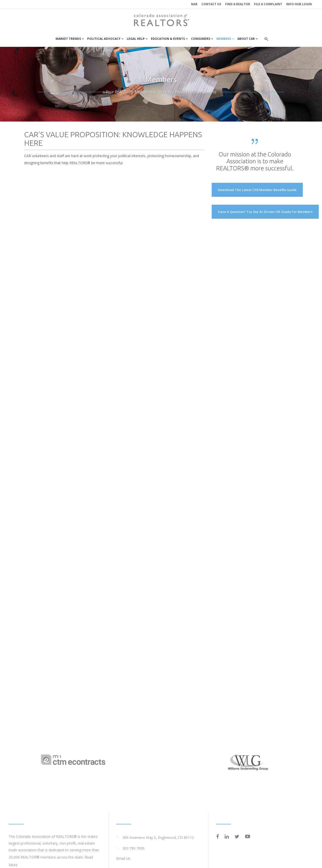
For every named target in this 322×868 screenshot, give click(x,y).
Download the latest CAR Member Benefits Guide (257, 190)
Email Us (123, 858)
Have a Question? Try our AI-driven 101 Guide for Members (265, 212)
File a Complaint (268, 4)
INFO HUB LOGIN (299, 4)
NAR (194, 4)
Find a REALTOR (238, 4)
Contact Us (211, 4)
